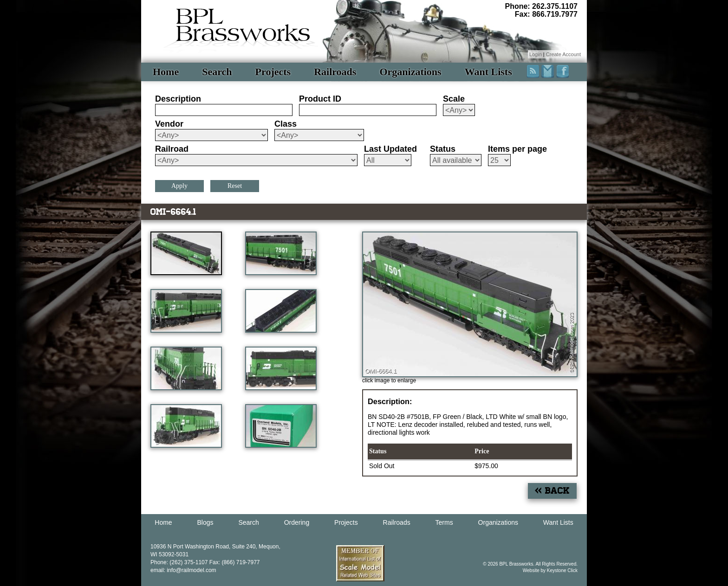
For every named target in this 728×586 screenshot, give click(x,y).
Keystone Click (562, 570)
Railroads (335, 72)
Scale (454, 99)
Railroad (172, 149)
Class (286, 124)
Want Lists (488, 72)
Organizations (410, 72)
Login (536, 54)
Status (443, 149)
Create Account (563, 54)
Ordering (297, 522)
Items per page (517, 149)
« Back (552, 491)
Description (178, 99)
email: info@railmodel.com (183, 570)
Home (166, 72)
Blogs (205, 522)
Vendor (169, 124)
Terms (444, 522)
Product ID (320, 99)
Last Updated (390, 149)
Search (217, 72)
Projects (273, 72)
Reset (235, 186)
